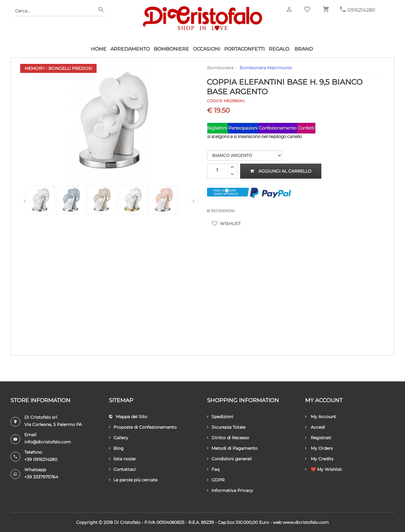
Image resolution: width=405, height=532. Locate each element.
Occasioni (207, 49)
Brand (304, 49)
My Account (321, 417)
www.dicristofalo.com (306, 522)
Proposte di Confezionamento (143, 427)
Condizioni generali (229, 459)
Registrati (318, 438)
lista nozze (122, 459)
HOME (99, 49)
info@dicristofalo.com (48, 442)
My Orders (319, 448)
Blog (116, 448)
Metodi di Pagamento (232, 448)
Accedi (315, 427)
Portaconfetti (244, 49)
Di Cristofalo (127, 522)
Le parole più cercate (133, 480)
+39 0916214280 (41, 459)
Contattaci (122, 469)
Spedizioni (220, 417)
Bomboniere (171, 49)
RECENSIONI (221, 211)
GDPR (216, 480)
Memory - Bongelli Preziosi (58, 68)
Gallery (119, 438)
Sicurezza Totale (226, 427)
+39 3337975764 (41, 477)
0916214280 (361, 10)
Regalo (279, 49)
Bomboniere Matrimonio (266, 68)
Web (277, 522)
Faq (213, 469)
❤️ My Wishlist (323, 469)
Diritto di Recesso (228, 438)
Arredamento (130, 49)
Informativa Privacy (230, 490)
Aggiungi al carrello (281, 171)
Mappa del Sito (128, 417)
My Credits (319, 459)
